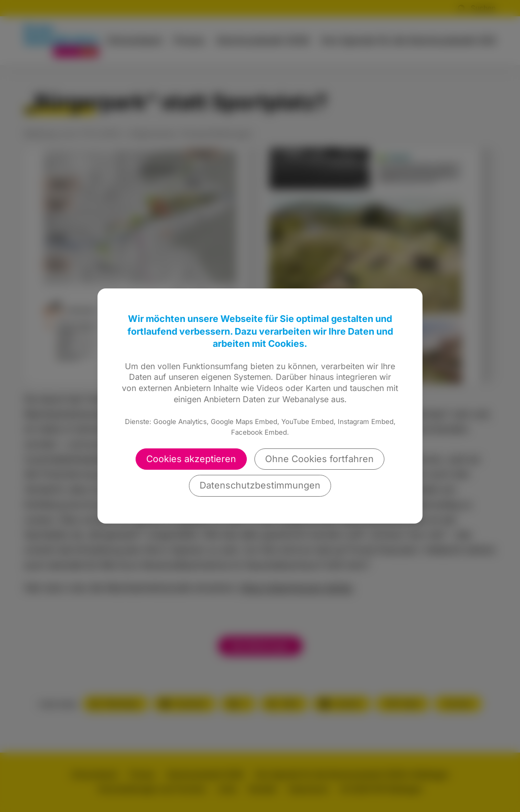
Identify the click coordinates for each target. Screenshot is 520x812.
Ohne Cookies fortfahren (319, 459)
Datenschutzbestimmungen (260, 485)
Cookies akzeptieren (191, 459)
